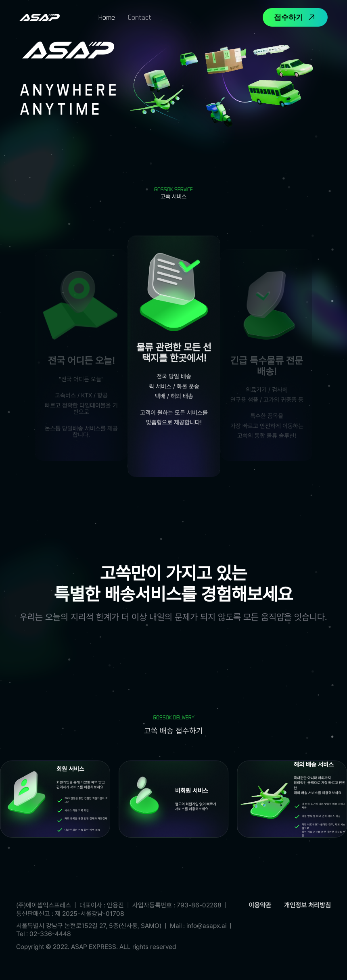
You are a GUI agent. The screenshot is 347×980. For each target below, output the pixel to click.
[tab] (107, 17)
